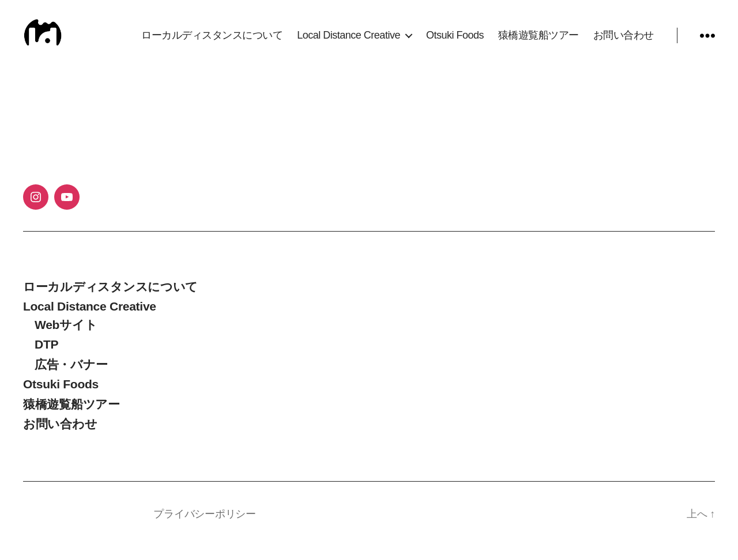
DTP (46, 358)
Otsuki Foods (455, 41)
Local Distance (104, 527)
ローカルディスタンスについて (212, 41)
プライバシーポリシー (204, 527)
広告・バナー (71, 378)
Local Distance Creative (349, 41)
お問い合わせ (624, 41)
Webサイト (66, 338)
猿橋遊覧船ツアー (539, 41)
